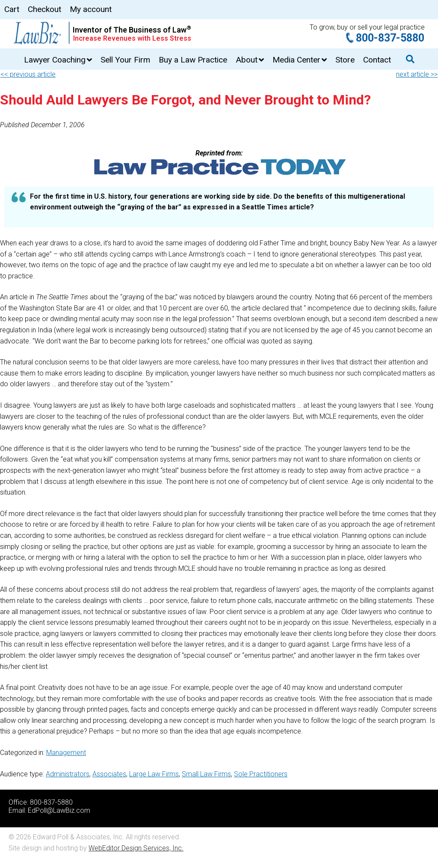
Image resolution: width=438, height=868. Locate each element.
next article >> (417, 74)
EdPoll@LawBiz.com (59, 810)
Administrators (68, 774)
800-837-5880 (390, 38)
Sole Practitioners (261, 774)
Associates (109, 774)
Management (66, 753)
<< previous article (28, 74)
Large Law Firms (154, 774)
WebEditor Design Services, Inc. (136, 848)
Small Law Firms (206, 774)
